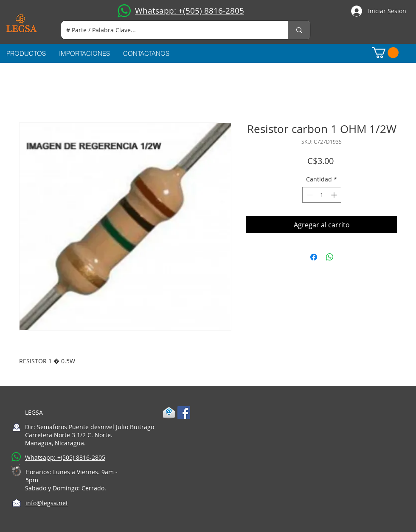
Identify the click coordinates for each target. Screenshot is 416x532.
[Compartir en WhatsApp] (330, 257)
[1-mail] (169, 413)
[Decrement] (309, 195)
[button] (385, 53)
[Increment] (335, 195)
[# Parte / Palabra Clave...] (168, 30)
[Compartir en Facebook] (314, 257)
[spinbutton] (322, 195)
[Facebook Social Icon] (184, 413)
